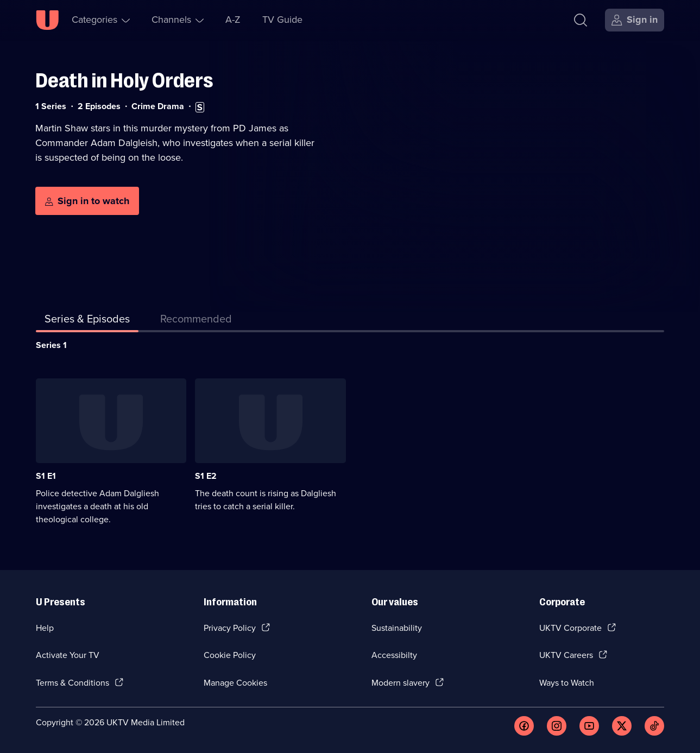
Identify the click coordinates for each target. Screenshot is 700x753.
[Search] (581, 20)
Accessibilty (394, 655)
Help (45, 628)
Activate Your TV (68, 655)
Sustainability (397, 628)
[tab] (196, 321)
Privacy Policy (230, 628)
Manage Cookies (235, 683)
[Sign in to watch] (87, 201)
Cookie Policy (230, 655)
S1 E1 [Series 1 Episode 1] (46, 476)
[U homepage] (47, 20)
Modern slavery (401, 683)
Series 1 (51, 345)
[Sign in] (635, 20)
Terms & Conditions (72, 683)
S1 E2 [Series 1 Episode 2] (206, 476)
